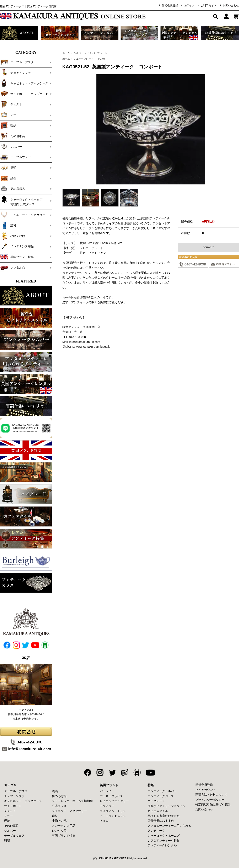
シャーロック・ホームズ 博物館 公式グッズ (24, 201)
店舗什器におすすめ (161, 821)
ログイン (189, 6)
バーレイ (106, 791)
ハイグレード (156, 801)
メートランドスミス (113, 816)
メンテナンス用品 (17, 246)
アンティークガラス (161, 796)
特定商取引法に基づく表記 (213, 804)
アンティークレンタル (162, 845)
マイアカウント (206, 790)
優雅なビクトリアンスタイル (166, 806)
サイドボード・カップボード (24, 94)
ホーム (66, 53)
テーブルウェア (15, 157)
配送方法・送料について (211, 795)
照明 (8, 168)
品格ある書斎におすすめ (164, 816)
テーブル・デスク (17, 62)
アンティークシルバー (162, 791)
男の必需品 (12, 189)
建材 (8, 225)
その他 (101, 59)
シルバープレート (97, 53)
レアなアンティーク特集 (164, 841)
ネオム (104, 821)
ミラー (10, 115)
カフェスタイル (158, 811)
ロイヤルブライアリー (114, 801)
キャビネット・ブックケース (24, 83)
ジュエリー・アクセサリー (23, 215)
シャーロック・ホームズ (164, 836)
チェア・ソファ (15, 73)
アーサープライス (111, 796)
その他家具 (12, 136)
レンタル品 (12, 268)
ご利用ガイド (208, 6)
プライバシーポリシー (210, 800)
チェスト (11, 104)
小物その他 (12, 236)
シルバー (11, 147)
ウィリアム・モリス (113, 811)
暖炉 (8, 125)
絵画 (8, 178)
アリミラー (107, 806)
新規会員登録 (170, 6)
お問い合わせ (231, 6)
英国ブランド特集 (17, 257)
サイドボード (13, 806)
